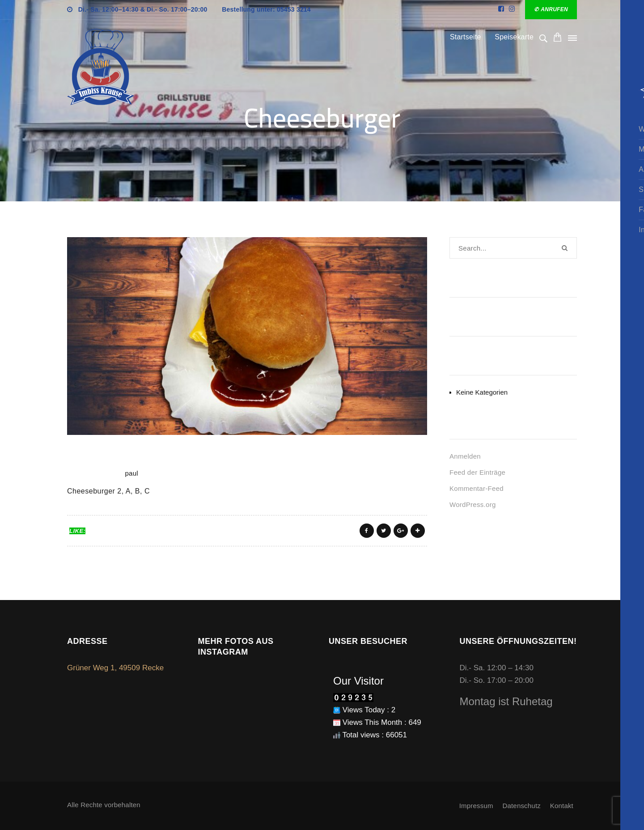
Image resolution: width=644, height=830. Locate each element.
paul (132, 473)
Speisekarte (514, 37)
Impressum (476, 806)
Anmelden (465, 456)
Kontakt (562, 806)
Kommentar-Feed (477, 488)
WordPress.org (473, 504)
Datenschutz (521, 806)
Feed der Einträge (477, 472)
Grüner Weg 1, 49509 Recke (115, 668)
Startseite (466, 37)
